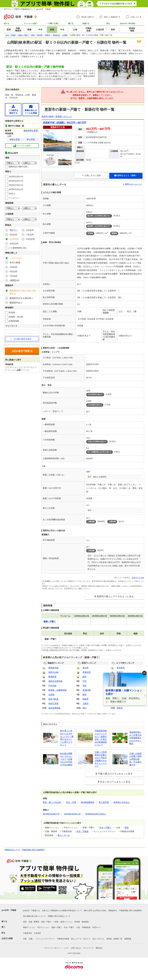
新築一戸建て (57, 927)
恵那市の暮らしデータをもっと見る (115, 596)
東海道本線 (53, 668)
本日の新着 (15, 263)
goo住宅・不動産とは (32, 911)
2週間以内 (14, 280)
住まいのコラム (98, 939)
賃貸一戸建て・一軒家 (50, 922)
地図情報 (128, 939)
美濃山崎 (87, 690)
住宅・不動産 (83, 831)
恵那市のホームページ (133, 184)
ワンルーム (14, 198)
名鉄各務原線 (54, 708)
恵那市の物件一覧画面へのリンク (57, 116)
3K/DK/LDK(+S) (16, 185)
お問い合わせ (76, 948)
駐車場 (77, 922)
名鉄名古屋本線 (55, 681)
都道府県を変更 (31, 131)
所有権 (12, 312)
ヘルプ (66, 948)
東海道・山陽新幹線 (57, 690)
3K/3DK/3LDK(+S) (51, 814)
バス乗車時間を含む (18, 248)
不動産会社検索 (63, 939)
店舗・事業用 (34, 922)
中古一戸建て (105, 828)
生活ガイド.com (138, 578)
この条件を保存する (13, 109)
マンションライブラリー (45, 939)
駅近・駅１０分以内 (52, 802)
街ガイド (87, 939)
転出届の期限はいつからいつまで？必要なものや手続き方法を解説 (66, 759)
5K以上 (12, 194)
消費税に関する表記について (59, 916)
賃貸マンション (66, 922)
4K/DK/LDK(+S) (16, 189)
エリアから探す (22, 146)
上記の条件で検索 (22, 351)
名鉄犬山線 (53, 672)
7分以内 (30, 235)
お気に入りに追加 (91, 175)
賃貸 (127, 828)
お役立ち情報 (7, 938)
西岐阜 (86, 699)
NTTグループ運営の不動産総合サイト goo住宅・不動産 (27, 9)
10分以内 (14, 239)
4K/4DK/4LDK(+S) (72, 814)
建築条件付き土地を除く (21, 298)
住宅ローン (97, 927)
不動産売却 (27, 933)
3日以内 (13, 271)
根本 (85, 677)
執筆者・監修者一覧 (114, 939)
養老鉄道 (52, 677)
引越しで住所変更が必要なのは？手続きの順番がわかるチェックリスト (101, 759)
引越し (31, 939)
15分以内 (30, 239)
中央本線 (52, 686)
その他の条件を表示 (21, 339)
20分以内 (14, 243)
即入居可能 (104, 802)
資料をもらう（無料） (126, 175)
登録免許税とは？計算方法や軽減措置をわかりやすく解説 (135, 738)
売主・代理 (71, 802)
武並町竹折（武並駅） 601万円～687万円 (65, 123)
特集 (25, 939)
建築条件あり (16, 303)
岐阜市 (120, 672)
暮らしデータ (64, 835)
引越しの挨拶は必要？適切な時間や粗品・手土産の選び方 (135, 759)
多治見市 (121, 668)
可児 (85, 681)
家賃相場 (85, 922)
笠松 (85, 686)
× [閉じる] (144, 673)
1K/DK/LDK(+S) (16, 177)
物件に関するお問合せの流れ (95, 911)
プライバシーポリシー (53, 948)
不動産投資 (86, 927)
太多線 (51, 695)
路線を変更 (15, 140)
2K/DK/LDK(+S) (16, 181)
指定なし (14, 230)
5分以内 (13, 235)
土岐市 (86, 703)
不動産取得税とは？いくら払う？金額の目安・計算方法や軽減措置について (101, 738)
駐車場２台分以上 (122, 802)
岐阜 (85, 695)
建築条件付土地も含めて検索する (23, 292)
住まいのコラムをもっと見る (115, 782)
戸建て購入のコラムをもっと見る (115, 774)
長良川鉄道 (53, 699)
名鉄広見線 (53, 703)
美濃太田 (87, 672)
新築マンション (29, 927)
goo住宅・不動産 (9, 910)
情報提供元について (12, 850)
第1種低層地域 (87, 802)
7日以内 (13, 276)
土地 (78, 927)
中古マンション (43, 927)
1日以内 (13, 267)
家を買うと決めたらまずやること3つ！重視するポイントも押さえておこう (67, 738)
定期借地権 (14, 321)
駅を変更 (31, 140)
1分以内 (30, 230)
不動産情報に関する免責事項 (33, 850)
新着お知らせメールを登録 (31, 109)
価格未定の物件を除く (19, 167)
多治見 (86, 668)
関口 (85, 708)
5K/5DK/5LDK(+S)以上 (96, 814)
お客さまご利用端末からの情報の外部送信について (62, 911)
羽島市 (120, 708)
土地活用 (37, 933)
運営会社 (99, 948)
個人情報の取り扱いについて (34, 916)
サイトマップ (88, 948)
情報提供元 (113, 911)
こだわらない (16, 258)
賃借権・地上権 (16, 317)
